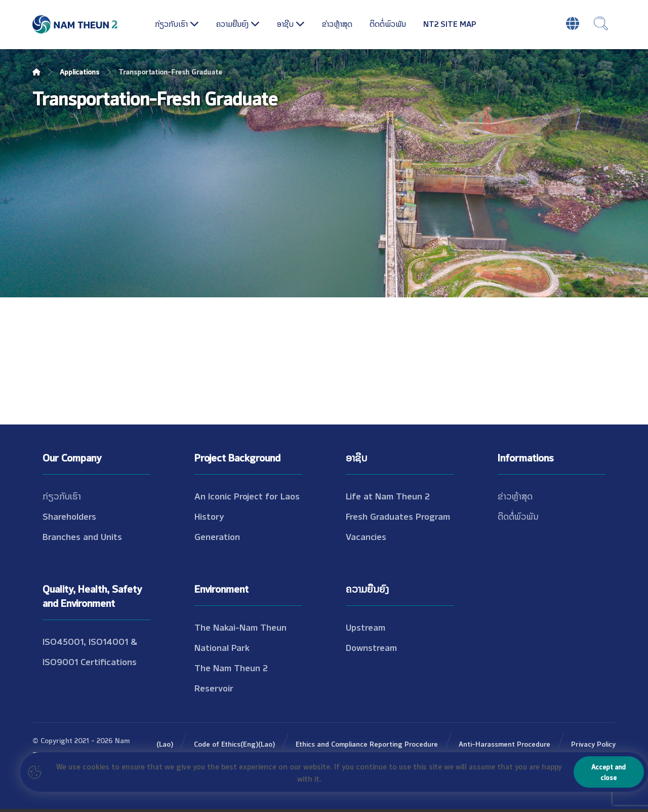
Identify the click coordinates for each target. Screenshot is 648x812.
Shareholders (69, 516)
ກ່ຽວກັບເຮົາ (62, 495)
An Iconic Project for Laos (247, 495)
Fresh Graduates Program (398, 516)
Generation (217, 536)
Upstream (366, 627)
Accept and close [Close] (609, 772)
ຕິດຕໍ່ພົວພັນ (518, 516)
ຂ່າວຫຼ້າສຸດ (515, 495)
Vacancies (366, 536)
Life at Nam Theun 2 (388, 495)
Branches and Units (82, 536)
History (209, 516)
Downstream (371, 647)
